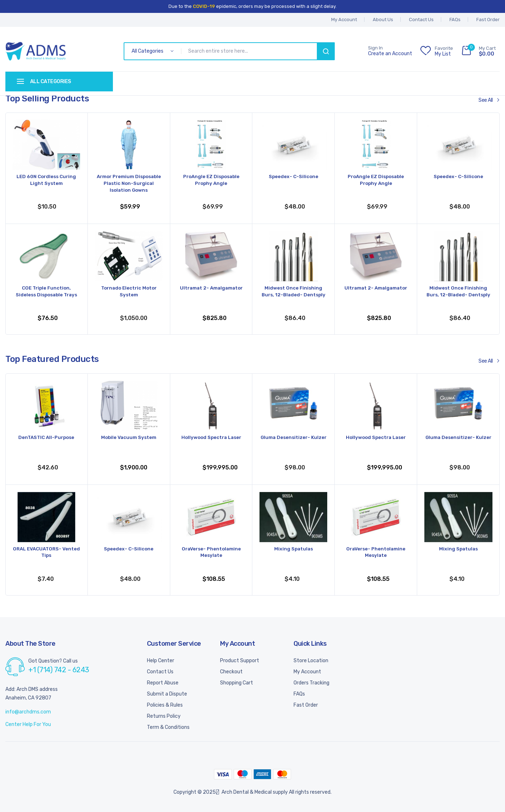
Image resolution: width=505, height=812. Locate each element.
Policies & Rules (165, 705)
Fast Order (488, 20)
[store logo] (36, 51)
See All (486, 100)
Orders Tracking (311, 683)
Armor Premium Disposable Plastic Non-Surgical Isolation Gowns (129, 184)
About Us (383, 20)
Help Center (161, 661)
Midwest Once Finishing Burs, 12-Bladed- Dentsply (294, 292)
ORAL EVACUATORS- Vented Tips (46, 553)
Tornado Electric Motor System (129, 292)
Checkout (231, 672)
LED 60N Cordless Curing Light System (46, 180)
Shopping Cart (237, 683)
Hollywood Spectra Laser (211, 438)
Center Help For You (28, 724)
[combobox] (250, 51)
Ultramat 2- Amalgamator (211, 288)
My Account (307, 672)
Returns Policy (164, 716)
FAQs (455, 20)
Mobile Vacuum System (129, 438)
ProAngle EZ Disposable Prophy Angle (211, 180)
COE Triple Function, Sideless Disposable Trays (46, 292)
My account (344, 20)
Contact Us (421, 20)
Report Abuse (163, 683)
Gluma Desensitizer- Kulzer (293, 441)
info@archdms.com (28, 712)
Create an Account (390, 54)
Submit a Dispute (167, 694)
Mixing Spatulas (294, 549)
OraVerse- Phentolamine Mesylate (211, 553)
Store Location (311, 661)
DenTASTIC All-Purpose (46, 438)
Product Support (240, 661)
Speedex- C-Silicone (293, 177)
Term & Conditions (168, 727)
